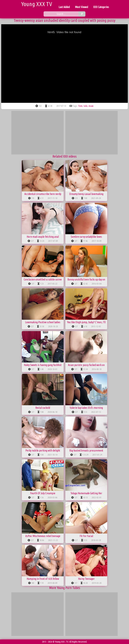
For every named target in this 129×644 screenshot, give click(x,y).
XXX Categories (101, 7)
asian (91, 106)
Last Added (64, 7)
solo (86, 106)
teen (80, 106)
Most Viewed (81, 7)
